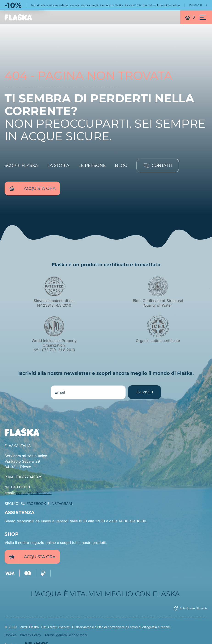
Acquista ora (32, 188)
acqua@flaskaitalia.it (34, 493)
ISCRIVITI (198, 5)
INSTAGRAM (61, 504)
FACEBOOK (36, 504)
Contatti (158, 165)
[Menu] (203, 17)
